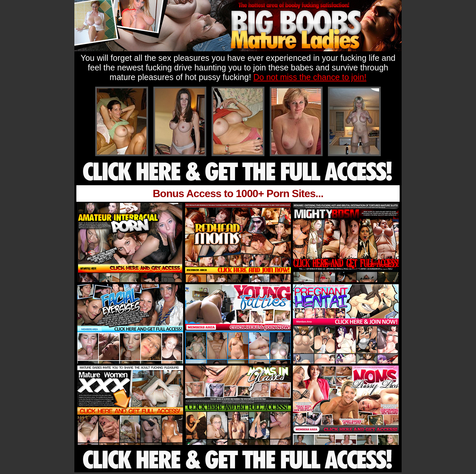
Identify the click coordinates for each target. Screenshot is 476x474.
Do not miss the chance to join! (310, 77)
